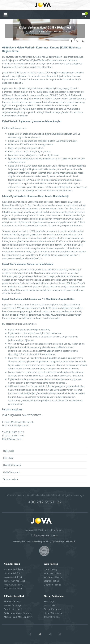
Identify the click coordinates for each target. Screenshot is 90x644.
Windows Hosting (52, 573)
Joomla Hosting (51, 581)
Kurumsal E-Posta (13, 602)
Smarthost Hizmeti (13, 609)
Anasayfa (25, 31)
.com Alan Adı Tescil (14, 570)
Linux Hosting (50, 570)
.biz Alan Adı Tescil (13, 589)
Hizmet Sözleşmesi (53, 613)
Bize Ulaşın (49, 602)
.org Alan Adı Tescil (13, 577)
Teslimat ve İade (52, 617)
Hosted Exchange (13, 606)
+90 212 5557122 (45, 501)
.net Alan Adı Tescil (13, 573)
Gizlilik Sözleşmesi (53, 609)
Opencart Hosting (52, 585)
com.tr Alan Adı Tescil (14, 581)
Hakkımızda (49, 606)
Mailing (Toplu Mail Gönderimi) (19, 617)
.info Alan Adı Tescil (13, 585)
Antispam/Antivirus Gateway (18, 613)
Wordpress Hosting (53, 577)
